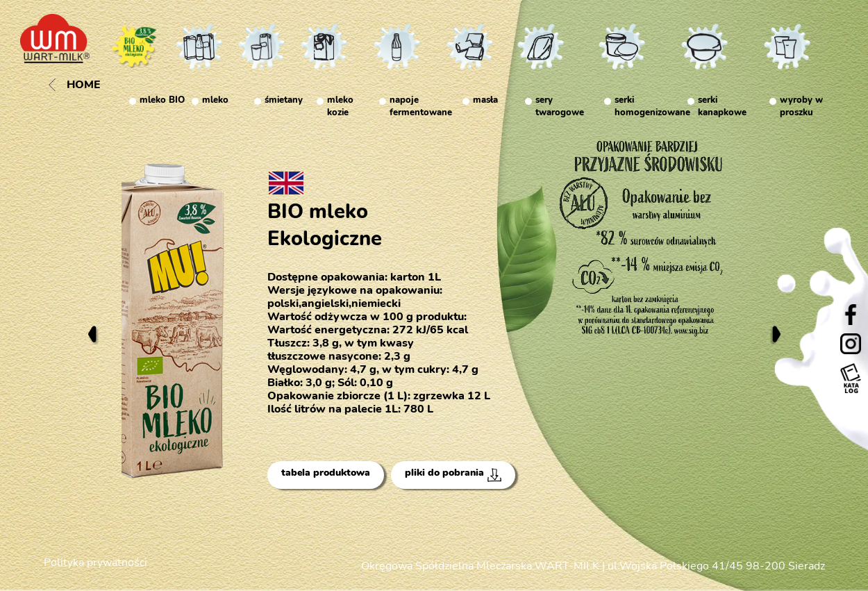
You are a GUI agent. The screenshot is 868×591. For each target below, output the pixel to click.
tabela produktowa (326, 473)
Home (75, 85)
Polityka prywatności (95, 563)
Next (776, 334)
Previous (92, 334)
